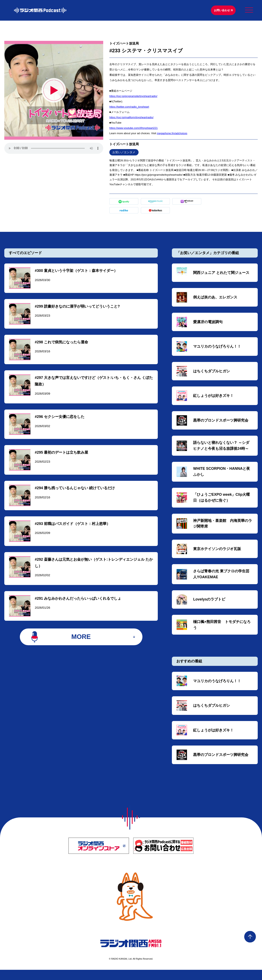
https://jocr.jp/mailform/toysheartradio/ (131, 118)
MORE (81, 646)
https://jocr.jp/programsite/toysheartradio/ (133, 97)
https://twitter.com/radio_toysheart (129, 107)
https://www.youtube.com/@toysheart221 (133, 129)
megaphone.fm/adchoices (172, 134)
